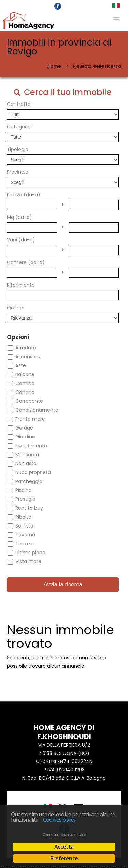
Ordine (15, 308)
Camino (25, 383)
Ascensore (28, 357)
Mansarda (27, 455)
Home (54, 66)
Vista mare (28, 561)
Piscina (24, 490)
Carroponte (29, 401)
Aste (21, 365)
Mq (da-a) (19, 217)
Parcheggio (29, 481)
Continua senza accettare (64, 835)
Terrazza (26, 544)
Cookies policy (59, 820)
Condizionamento (37, 410)
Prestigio (25, 499)
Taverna (25, 535)
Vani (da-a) (21, 240)
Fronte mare (30, 419)
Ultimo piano (30, 553)
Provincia (18, 172)
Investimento (31, 446)
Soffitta (24, 526)
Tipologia (18, 149)
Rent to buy (29, 508)
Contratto (19, 104)
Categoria (19, 127)
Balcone (25, 374)
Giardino (25, 437)
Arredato (26, 348)
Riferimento (21, 285)
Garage (24, 428)
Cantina (25, 392)
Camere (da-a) (26, 262)
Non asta (26, 463)
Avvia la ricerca (63, 585)
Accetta (64, 847)
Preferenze (64, 858)
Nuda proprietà (33, 472)
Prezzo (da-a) (24, 195)
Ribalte (23, 517)
